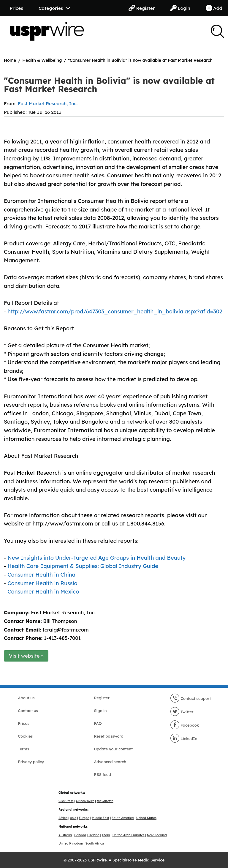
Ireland (94, 835)
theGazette (105, 801)
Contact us (28, 711)
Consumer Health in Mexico (43, 592)
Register (142, 8)
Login (180, 8)
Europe (84, 818)
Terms (24, 749)
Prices (16, 8)
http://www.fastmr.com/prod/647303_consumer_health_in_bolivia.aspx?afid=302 (115, 311)
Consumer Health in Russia (42, 583)
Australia (65, 835)
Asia (73, 818)
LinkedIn (184, 738)
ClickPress (66, 801)
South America (123, 818)
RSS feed (103, 774)
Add (214, 8)
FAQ (98, 723)
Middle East (100, 818)
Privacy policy (31, 762)
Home (10, 60)
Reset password (109, 736)
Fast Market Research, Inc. (48, 103)
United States (146, 818)
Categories (54, 8)
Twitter (182, 712)
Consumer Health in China (41, 575)
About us (26, 698)
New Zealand (157, 835)
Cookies (26, 736)
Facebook (185, 725)
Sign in (100, 711)
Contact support (191, 698)
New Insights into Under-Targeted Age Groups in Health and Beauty (96, 558)
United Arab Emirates (129, 835)
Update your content (114, 749)
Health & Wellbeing (42, 60)
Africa (63, 818)
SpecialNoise (125, 860)
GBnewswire (85, 801)
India (106, 835)
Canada (80, 835)
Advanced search (110, 762)
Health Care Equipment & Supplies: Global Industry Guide (83, 566)
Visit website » (26, 656)
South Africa (95, 843)
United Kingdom (71, 843)
